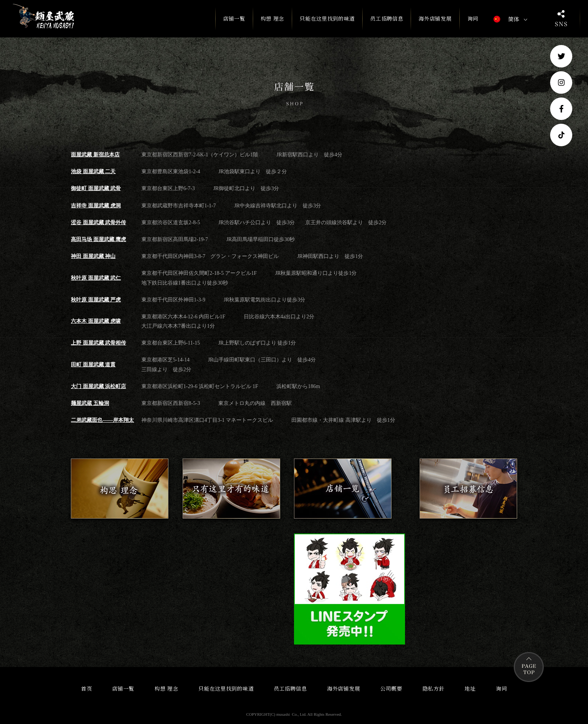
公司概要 (391, 688)
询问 (473, 18)
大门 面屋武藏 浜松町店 (98, 386)
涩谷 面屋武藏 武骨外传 (98, 223)
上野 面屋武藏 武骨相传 (98, 343)
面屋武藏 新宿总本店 (95, 155)
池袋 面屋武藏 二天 (93, 172)
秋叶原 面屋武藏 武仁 (96, 278)
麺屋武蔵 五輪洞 (90, 403)
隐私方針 (434, 688)
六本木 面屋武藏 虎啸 (96, 321)
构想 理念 (273, 18)
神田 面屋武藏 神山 (93, 256)
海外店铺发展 (435, 18)
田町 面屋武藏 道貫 (93, 365)
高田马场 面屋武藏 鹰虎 (98, 239)
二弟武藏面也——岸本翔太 (102, 420)
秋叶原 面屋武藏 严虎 (96, 300)
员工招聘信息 (387, 18)
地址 (470, 688)
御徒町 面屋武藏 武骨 (96, 188)
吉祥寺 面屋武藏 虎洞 (96, 206)
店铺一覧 (234, 22)
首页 (86, 688)
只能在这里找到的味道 (327, 18)
